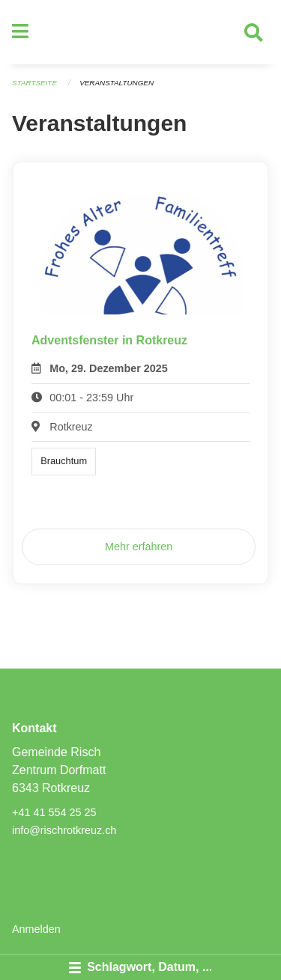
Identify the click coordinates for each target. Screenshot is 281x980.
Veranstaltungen (117, 83)
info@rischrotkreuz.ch (64, 830)
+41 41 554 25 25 (54, 812)
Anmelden (36, 929)
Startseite (34, 83)
